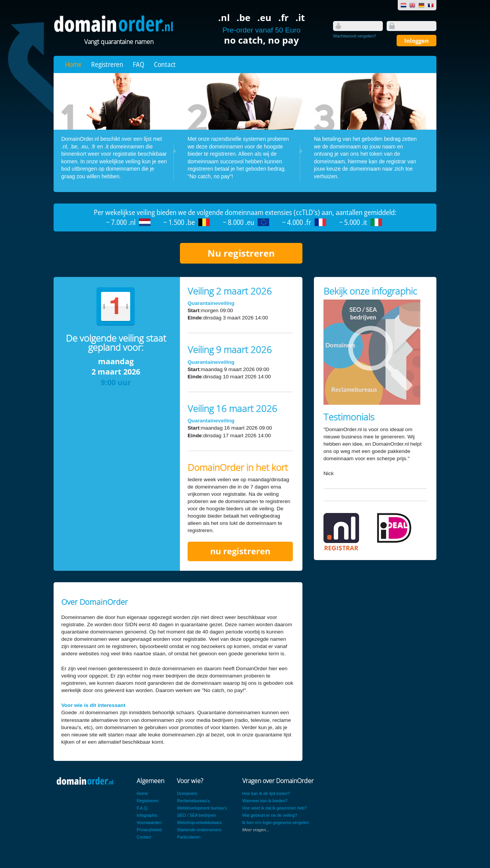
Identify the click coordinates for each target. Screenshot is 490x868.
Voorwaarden (149, 822)
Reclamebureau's (193, 801)
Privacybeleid (149, 830)
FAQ (139, 64)
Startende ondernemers (199, 830)
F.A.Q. (143, 808)
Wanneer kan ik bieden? (265, 801)
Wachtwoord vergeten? (355, 36)
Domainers (187, 793)
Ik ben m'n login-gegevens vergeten (276, 822)
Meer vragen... (256, 830)
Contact (165, 64)
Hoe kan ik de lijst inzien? (266, 793)
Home (73, 64)
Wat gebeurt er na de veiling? (270, 815)
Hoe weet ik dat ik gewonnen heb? (274, 808)
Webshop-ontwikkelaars (199, 822)
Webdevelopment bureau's (202, 808)
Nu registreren (241, 253)
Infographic (147, 815)
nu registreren (240, 551)
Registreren (107, 64)
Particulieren (189, 837)
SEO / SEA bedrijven (196, 815)
